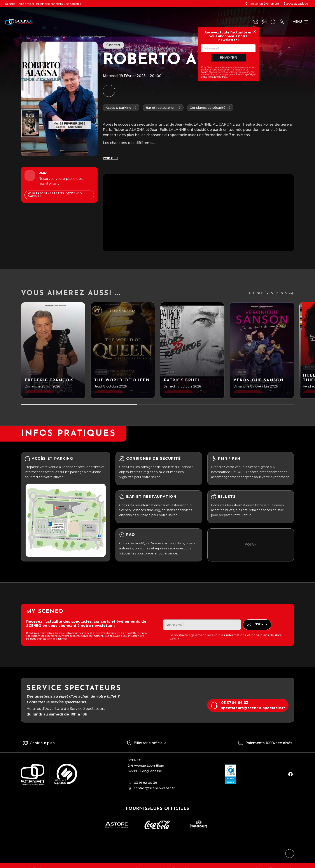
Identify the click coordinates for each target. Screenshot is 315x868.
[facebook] (290, 774)
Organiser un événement (262, 3)
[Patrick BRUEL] (192, 350)
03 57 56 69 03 (235, 703)
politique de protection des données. (47, 639)
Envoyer (228, 58)
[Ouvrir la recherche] (273, 22)
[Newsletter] (255, 22)
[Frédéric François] (53, 350)
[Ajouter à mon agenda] (109, 91)
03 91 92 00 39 (145, 783)
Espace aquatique (296, 3)
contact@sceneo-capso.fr (154, 788)
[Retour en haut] (290, 854)
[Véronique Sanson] (262, 350)
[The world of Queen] (123, 350)
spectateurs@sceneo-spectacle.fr (253, 708)
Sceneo (205, 72)
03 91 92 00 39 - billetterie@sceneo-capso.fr (55, 195)
